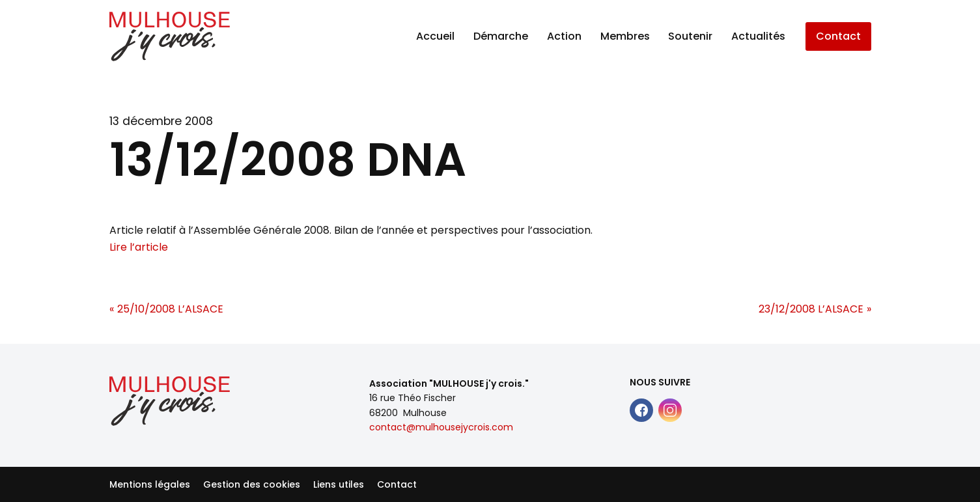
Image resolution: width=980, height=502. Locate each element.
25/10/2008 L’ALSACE (170, 309)
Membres (625, 36)
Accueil (435, 36)
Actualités (758, 36)
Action (564, 36)
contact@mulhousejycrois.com (441, 427)
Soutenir (690, 36)
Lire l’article (139, 247)
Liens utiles (339, 484)
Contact (838, 36)
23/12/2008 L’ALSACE (811, 309)
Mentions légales (150, 484)
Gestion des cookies (252, 484)
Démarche (501, 36)
